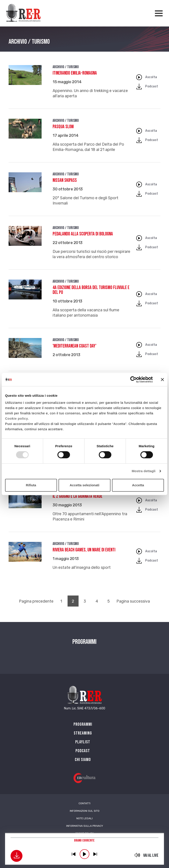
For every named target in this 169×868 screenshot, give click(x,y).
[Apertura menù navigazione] (159, 13)
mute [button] (137, 855)
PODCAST (83, 751)
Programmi (83, 724)
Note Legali (84, 818)
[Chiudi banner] (162, 380)
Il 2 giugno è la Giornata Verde (77, 496)
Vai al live (151, 855)
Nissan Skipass (65, 180)
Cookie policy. (17, 418)
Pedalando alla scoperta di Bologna (83, 234)
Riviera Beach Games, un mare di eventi (84, 550)
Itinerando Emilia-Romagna (75, 73)
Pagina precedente (36, 601)
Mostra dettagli (143, 471)
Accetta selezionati (84, 485)
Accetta (138, 485)
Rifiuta (31, 485)
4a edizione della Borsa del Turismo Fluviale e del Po (91, 290)
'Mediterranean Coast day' (74, 346)
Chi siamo (83, 760)
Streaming (83, 733)
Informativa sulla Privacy (85, 826)
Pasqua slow (63, 127)
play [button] (84, 854)
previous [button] (74, 854)
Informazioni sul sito (85, 811)
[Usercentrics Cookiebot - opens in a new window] (133, 380)
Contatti (84, 803)
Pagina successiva (133, 601)
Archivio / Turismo (66, 67)
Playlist (83, 742)
